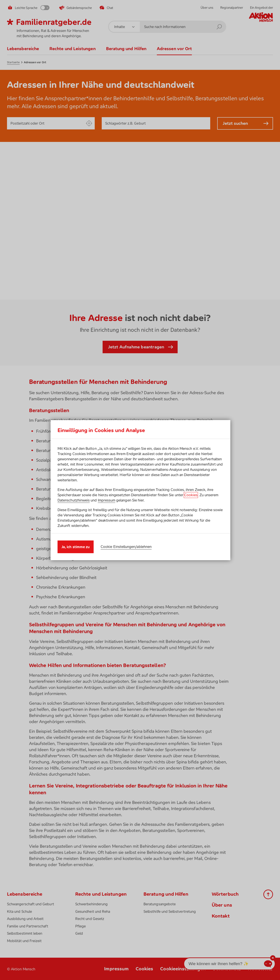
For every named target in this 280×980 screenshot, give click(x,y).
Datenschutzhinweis (74, 500)
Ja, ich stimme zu (76, 547)
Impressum (107, 500)
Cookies (191, 495)
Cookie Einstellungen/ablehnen (126, 547)
